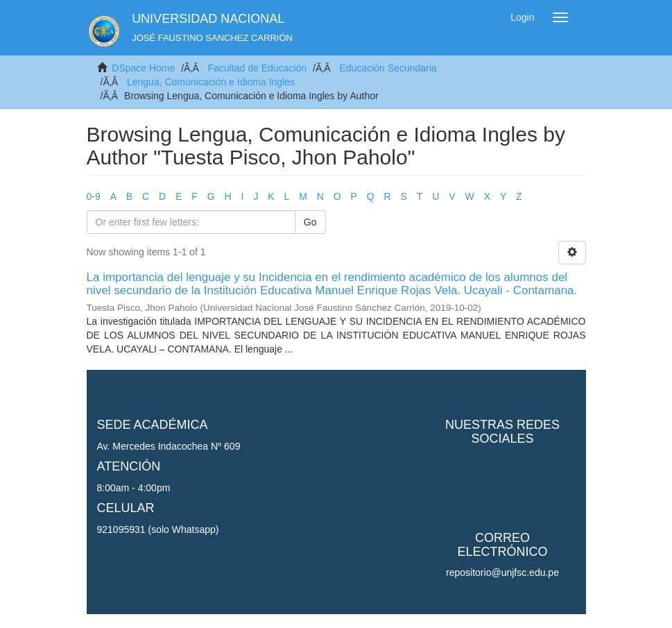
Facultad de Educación (257, 68)
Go (310, 222)
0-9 (94, 196)
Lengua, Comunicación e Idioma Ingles (211, 82)
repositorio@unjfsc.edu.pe (502, 572)
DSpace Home (143, 68)
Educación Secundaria (388, 68)
